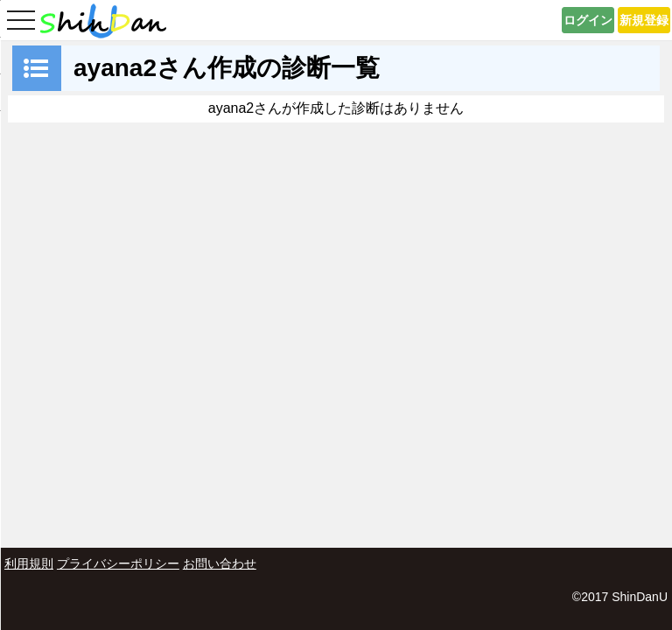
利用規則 (29, 563)
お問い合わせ (220, 563)
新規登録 (644, 20)
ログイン (588, 20)
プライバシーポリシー (118, 563)
